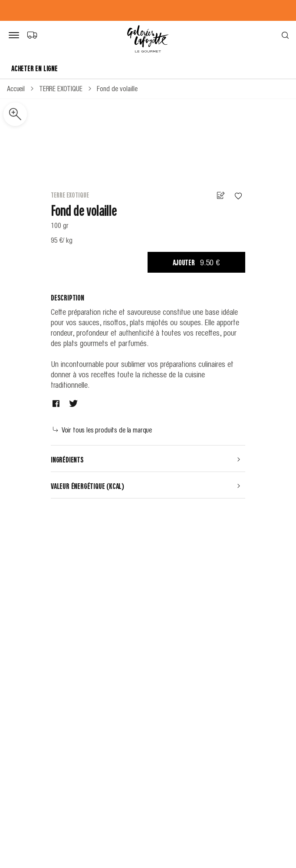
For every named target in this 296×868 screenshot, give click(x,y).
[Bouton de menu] (16, 36)
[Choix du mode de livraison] (32, 35)
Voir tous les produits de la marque (102, 429)
